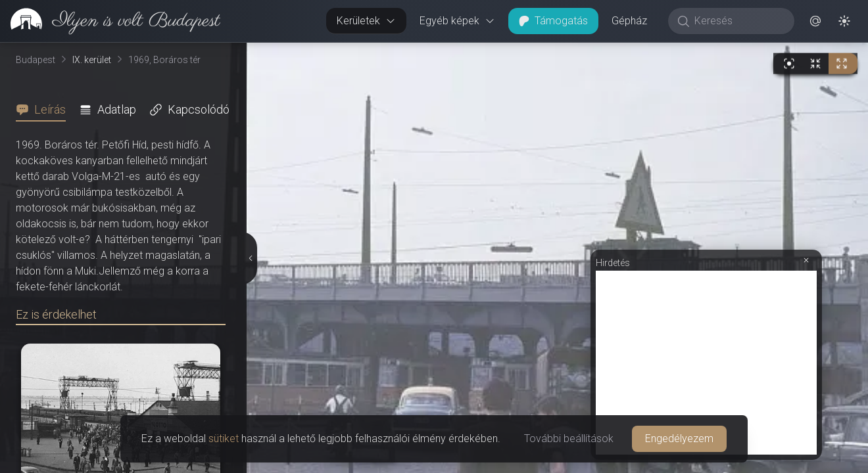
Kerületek (366, 21)
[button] (815, 21)
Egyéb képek (457, 21)
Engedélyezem (679, 439)
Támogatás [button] (553, 21)
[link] (110, 21)
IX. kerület (92, 60)
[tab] (45, 110)
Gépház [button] (629, 21)
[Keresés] (738, 21)
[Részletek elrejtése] (250, 258)
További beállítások (569, 439)
